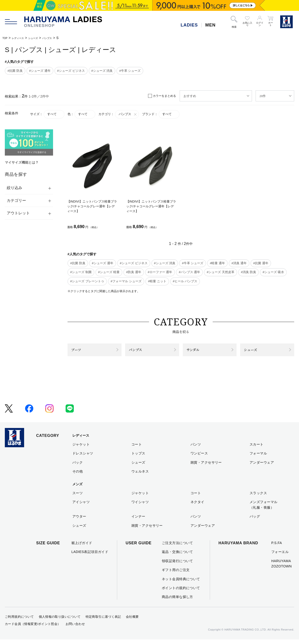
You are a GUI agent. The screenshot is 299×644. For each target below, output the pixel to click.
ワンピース (199, 458)
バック (78, 467)
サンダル (197, 352)
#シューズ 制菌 (81, 272)
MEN (210, 25)
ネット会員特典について (181, 583)
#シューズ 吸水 (273, 272)
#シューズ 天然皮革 (221, 272)
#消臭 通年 (239, 263)
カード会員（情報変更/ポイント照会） (33, 628)
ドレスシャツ (83, 458)
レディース (22, 38)
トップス (138, 458)
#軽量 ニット (157, 281)
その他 (78, 476)
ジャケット (81, 449)
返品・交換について (177, 556)
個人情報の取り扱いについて (60, 621)
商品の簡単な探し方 (177, 601)
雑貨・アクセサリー (206, 467)
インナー (138, 521)
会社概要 (132, 621)
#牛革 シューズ (130, 71)
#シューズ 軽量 (109, 272)
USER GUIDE (139, 548)
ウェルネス (140, 476)
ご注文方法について (177, 547)
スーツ (78, 498)
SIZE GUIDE (48, 548)
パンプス (60, 38)
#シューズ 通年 (40, 71)
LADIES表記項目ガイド (90, 556)
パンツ (196, 449)
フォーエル (280, 556)
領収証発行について (177, 565)
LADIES (189, 25)
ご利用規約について (19, 621)
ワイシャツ (140, 506)
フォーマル (258, 458)
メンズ (77, 488)
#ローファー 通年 (160, 272)
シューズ (42, 38)
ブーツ (79, 352)
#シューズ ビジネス (71, 71)
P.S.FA (277, 547)
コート (137, 449)
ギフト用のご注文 (176, 574)
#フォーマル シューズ (126, 281)
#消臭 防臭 (248, 272)
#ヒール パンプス (185, 281)
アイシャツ (81, 506)
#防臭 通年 (134, 272)
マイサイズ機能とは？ (22, 162)
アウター (79, 521)
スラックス (258, 498)
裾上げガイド (82, 547)
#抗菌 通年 (261, 263)
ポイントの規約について (181, 592)
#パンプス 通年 (189, 272)
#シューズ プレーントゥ (87, 281)
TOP (6, 38)
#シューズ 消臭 (102, 71)
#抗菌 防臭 (15, 71)
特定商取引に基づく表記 (103, 621)
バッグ (255, 521)
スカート (257, 449)
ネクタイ (197, 506)
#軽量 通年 (217, 263)
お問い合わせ (75, 628)
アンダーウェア (262, 467)
